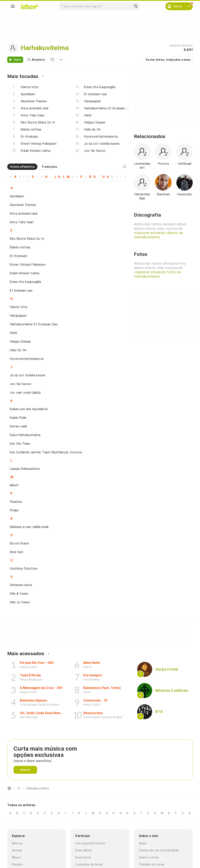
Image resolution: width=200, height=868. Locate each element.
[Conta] (189, 6)
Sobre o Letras (149, 857)
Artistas (17, 850)
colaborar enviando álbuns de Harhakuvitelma (158, 235)
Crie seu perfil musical (90, 843)
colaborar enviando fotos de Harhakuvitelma (157, 274)
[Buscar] (136, 6)
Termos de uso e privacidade (159, 850)
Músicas (17, 843)
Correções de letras (89, 864)
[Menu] (13, 6)
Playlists (17, 864)
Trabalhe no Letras (152, 864)
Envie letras (83, 857)
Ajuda (143, 843)
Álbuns (16, 857)
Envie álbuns (84, 850)
